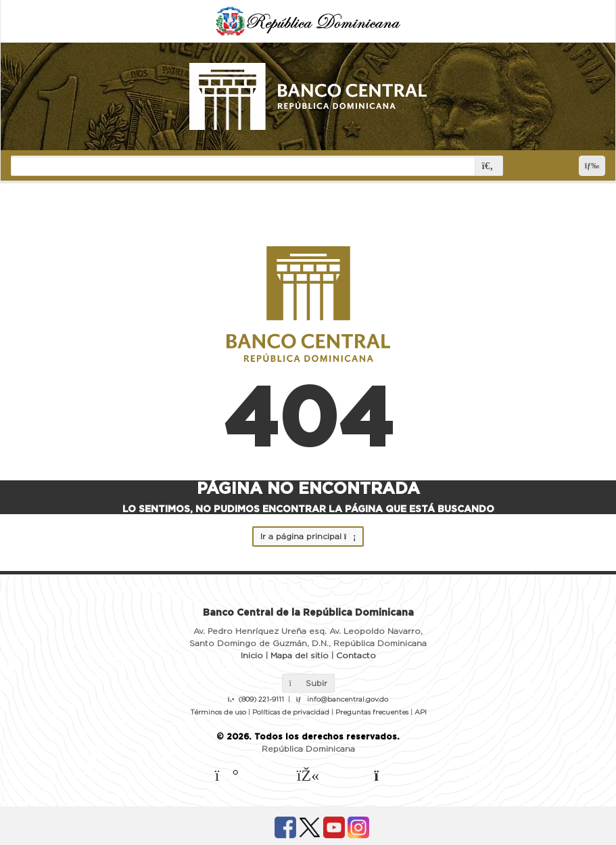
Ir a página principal (308, 536)
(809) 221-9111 (261, 700)
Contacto (356, 656)
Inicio (252, 656)
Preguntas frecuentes (372, 712)
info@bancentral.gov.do (348, 700)
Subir (308, 683)
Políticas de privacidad (291, 712)
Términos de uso (218, 712)
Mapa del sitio (300, 656)
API (421, 712)
